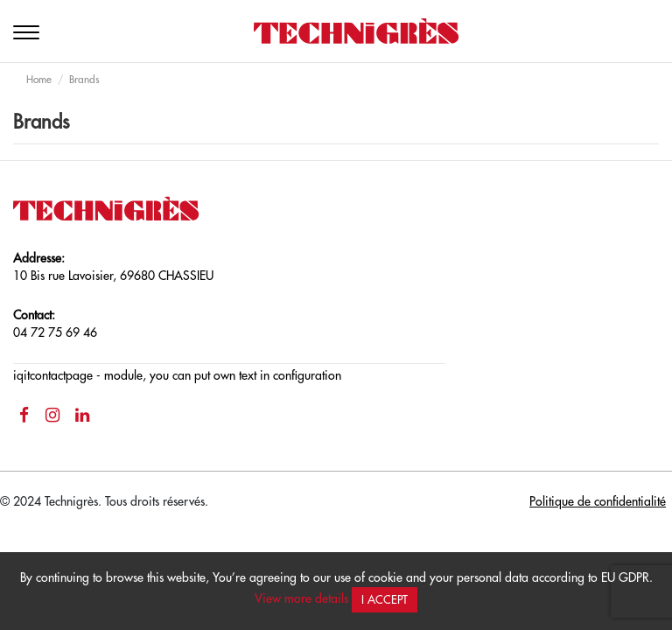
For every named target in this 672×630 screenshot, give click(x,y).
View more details (301, 598)
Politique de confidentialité (598, 501)
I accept (385, 600)
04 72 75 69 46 (55, 332)
